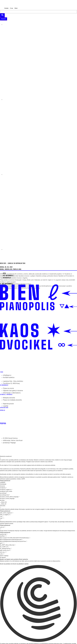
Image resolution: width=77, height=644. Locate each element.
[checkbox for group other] (0, 529)
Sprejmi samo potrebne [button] (12, 559)
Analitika (2, 509)
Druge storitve (4, 531)
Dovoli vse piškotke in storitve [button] (21, 564)
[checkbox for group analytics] (0, 507)
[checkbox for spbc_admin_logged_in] (13, 513)
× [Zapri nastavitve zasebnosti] (0, 458)
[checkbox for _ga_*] (4, 518)
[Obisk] (16, 8)
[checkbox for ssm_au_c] (6, 552)
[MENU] (2, 8)
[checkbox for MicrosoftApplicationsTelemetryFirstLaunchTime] (27, 541)
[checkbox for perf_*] (4, 543)
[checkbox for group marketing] (0, 520)
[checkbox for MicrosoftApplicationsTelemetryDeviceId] (22, 540)
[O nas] (11, 8)
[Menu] (2, 252)
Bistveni (2, 477)
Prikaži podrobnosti (5, 481)
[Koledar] (6, 8)
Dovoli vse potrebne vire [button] (6, 564)
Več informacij (8, 284)
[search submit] (2, 15)
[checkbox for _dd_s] (4, 554)
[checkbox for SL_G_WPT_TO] (9, 547)
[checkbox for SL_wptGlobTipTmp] (11, 548)
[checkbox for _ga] (3, 516)
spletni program (11, 282)
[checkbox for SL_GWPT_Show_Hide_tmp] (15, 545)
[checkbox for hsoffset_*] (6, 536)
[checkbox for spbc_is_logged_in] (10, 515)
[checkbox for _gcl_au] (5, 527)
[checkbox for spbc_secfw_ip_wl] (10, 550)
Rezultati (4, 19)
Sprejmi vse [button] (3, 559)
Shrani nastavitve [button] (23, 559)
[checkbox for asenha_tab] (7, 534)
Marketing (3, 522)
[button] (38, 604)
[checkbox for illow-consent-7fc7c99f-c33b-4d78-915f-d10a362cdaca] (30, 538)
